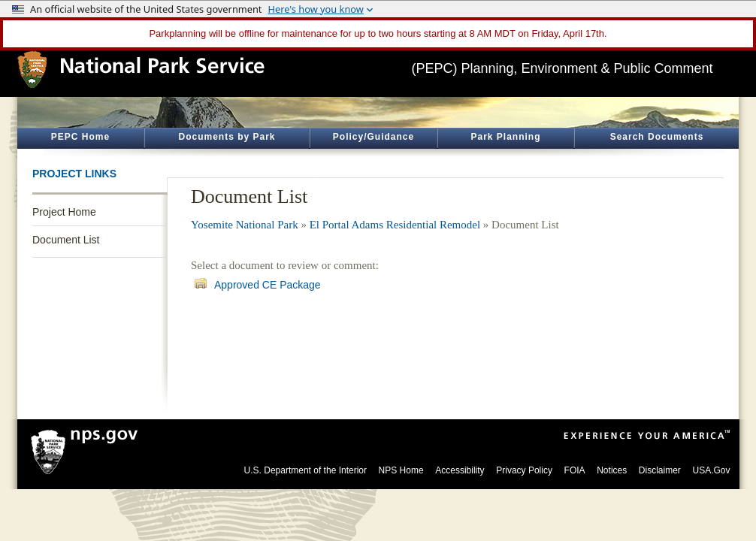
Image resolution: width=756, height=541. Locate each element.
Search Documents (657, 137)
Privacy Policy (524, 470)
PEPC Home (80, 137)
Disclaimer (660, 470)
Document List (66, 240)
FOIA (575, 470)
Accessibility (460, 470)
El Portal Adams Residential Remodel (395, 225)
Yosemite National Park (245, 225)
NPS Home (401, 470)
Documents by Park (227, 137)
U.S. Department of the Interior (305, 470)
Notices (612, 470)
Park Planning (505, 137)
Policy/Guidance (373, 137)
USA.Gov (711, 470)
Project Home (64, 212)
